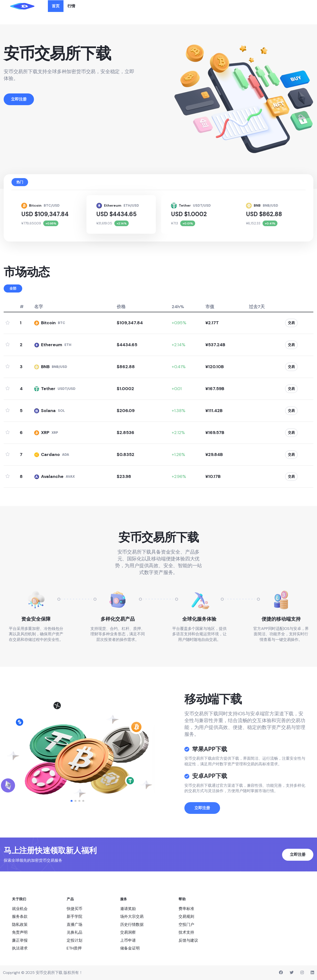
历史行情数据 (132, 924)
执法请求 (20, 948)
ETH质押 (74, 948)
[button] (72, 801)
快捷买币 (74, 908)
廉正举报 (20, 940)
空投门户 (186, 924)
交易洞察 (128, 932)
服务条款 (20, 916)
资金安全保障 (36, 619)
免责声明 (20, 932)
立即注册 (202, 822)
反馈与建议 (188, 940)
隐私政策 (20, 924)
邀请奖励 (128, 908)
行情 (71, 6)
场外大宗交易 (132, 916)
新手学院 (74, 916)
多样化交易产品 (118, 619)
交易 (291, 323)
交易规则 (186, 916)
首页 (56, 6)
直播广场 (74, 924)
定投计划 (74, 940)
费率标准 (186, 908)
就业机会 (20, 908)
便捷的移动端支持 (281, 619)
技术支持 (186, 932)
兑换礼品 (74, 932)
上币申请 (128, 940)
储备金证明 (130, 948)
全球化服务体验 (199, 619)
